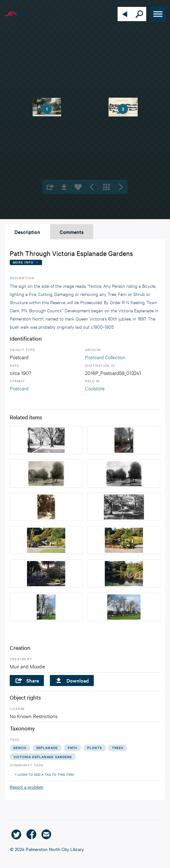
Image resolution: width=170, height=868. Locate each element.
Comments (72, 232)
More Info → (26, 262)
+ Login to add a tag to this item (44, 774)
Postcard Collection (105, 357)
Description (27, 232)
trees (118, 748)
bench (20, 748)
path (73, 748)
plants (94, 748)
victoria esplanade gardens (43, 757)
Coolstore (95, 388)
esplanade (47, 748)
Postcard (19, 388)
